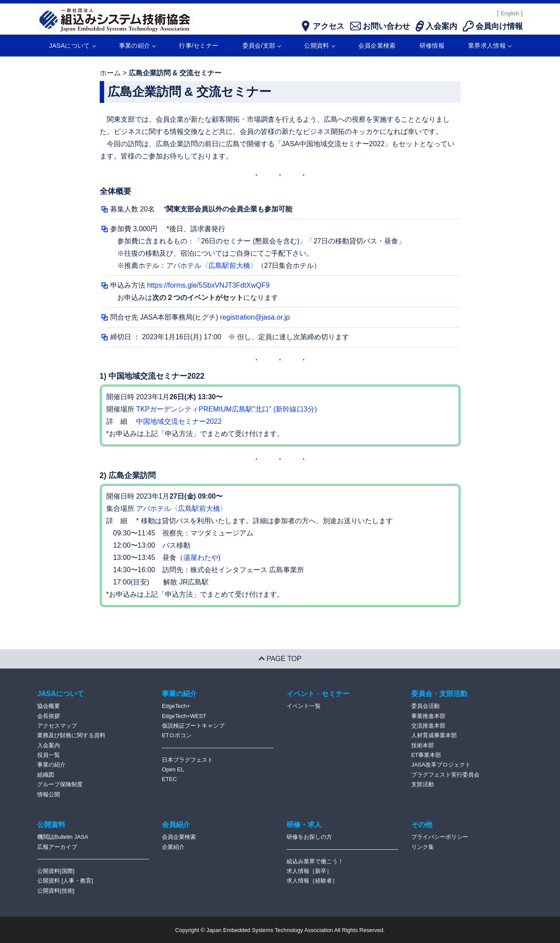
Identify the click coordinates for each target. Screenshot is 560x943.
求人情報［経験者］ (312, 881)
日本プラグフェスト (187, 760)
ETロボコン (177, 735)
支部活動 (423, 784)
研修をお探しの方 (309, 837)
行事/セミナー (199, 46)
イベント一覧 (304, 706)
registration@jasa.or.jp (255, 317)
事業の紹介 (137, 46)
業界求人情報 (490, 46)
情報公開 (49, 794)
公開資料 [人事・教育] (65, 881)
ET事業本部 (426, 755)
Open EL (173, 769)
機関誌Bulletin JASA (63, 837)
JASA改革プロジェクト (441, 765)
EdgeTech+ (176, 706)
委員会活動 (425, 706)
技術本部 (423, 745)
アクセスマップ (57, 726)
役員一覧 (49, 755)
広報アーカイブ (57, 847)
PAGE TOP (280, 659)
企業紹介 (173, 847)
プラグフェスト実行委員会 (445, 775)
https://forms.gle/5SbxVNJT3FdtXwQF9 (208, 285)
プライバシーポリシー (440, 837)
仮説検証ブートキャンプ (193, 726)
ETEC (169, 779)
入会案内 (49, 745)
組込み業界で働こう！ (315, 861)
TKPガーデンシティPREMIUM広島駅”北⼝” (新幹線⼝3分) (226, 409)
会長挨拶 (49, 716)
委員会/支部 (262, 46)
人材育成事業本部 (434, 735)
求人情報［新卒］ (309, 871)
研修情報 (432, 46)
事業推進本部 (428, 716)
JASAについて (72, 46)
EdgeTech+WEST (184, 716)
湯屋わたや (201, 558)
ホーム (110, 73)
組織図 (46, 775)
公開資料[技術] (56, 891)
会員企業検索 (377, 46)
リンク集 (423, 847)
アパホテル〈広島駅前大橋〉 (212, 266)
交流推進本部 (428, 726)
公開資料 (319, 46)
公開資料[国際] (56, 871)
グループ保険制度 (60, 784)
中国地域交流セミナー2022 (179, 421)
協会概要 (49, 706)
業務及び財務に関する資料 (71, 735)
